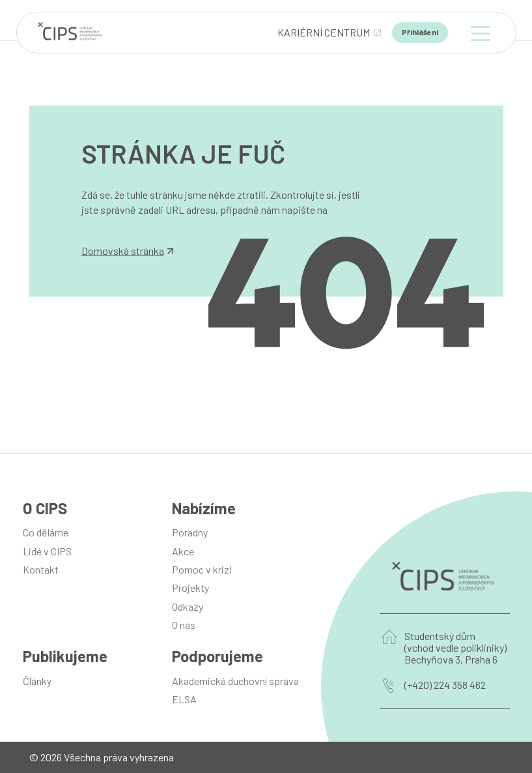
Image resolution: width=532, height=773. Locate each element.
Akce (183, 551)
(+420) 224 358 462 (445, 685)
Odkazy (188, 606)
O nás (184, 625)
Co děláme (46, 532)
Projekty (190, 588)
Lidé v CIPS (47, 551)
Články (37, 681)
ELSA (184, 699)
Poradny (190, 532)
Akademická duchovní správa (235, 681)
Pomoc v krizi (202, 569)
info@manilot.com (122, 224)
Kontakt (41, 569)
